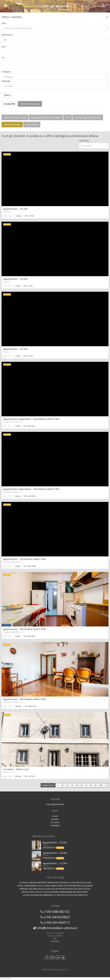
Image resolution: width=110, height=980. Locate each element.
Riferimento (7, 35)
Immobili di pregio (12, 125)
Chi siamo (55, 822)
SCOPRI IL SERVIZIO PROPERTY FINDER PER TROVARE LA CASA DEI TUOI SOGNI (55, 883)
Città (4, 23)
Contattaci (55, 825)
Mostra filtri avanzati (30, 104)
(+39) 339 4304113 (57, 922)
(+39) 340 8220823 (57, 917)
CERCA (7, 95)
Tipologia (6, 81)
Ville (68, 117)
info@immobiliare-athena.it (57, 928)
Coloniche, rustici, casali (15, 117)
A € (3, 57)
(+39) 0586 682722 (57, 912)
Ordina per (84, 141)
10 (101, 785)
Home (55, 816)
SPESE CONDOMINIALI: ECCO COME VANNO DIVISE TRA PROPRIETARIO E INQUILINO (55, 886)
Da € (4, 47)
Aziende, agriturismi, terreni (88, 117)
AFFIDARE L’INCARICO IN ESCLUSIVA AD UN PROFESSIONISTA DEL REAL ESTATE (55, 889)
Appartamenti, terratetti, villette (46, 117)
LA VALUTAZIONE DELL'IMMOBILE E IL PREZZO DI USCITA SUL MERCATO (55, 895)
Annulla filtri (9, 104)
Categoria (6, 72)
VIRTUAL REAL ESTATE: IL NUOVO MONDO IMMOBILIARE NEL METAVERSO (55, 892)
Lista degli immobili (55, 804)
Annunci (55, 819)
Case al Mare (32, 125)
